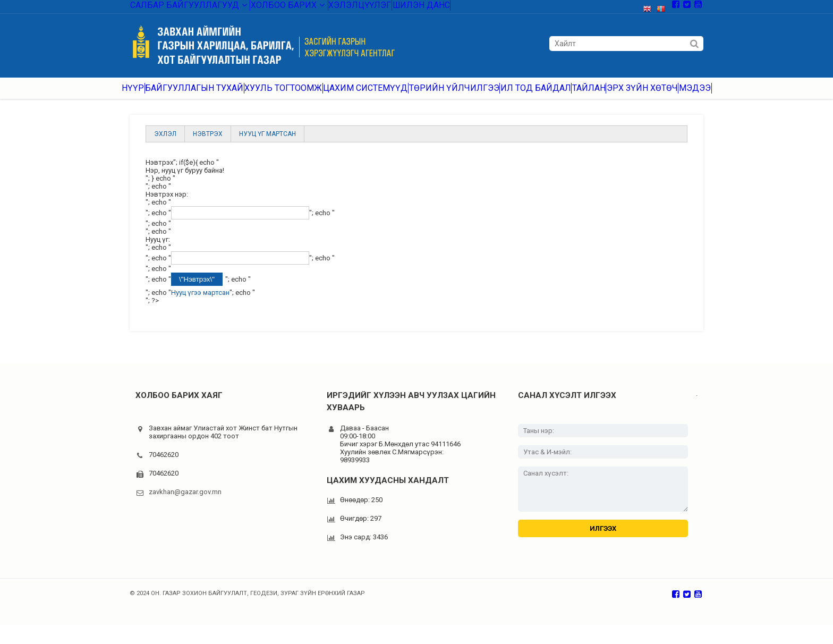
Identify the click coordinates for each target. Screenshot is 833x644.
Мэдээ (698, 95)
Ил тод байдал (524, 95)
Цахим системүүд (360, 95)
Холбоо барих (265, 8)
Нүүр (131, 95)
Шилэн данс (390, 8)
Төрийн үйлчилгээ (445, 95)
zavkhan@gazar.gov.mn (185, 503)
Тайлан (582, 95)
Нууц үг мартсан (267, 145)
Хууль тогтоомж (280, 95)
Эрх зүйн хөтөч (640, 95)
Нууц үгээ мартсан (200, 304)
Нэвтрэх (208, 145)
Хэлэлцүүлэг (331, 8)
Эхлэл (165, 145)
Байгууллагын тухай (195, 95)
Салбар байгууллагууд (180, 8)
